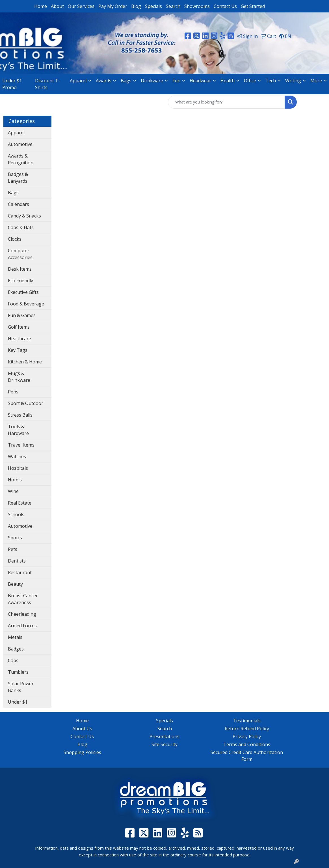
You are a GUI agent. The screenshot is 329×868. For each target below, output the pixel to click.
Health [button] (228, 81)
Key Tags (18, 350)
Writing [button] (293, 81)
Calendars (19, 204)
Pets (13, 549)
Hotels (15, 480)
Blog (136, 6)
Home (41, 6)
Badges (16, 649)
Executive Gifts (23, 292)
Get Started (253, 6)
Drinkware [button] (152, 81)
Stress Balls (20, 415)
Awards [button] (104, 81)
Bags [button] (126, 81)
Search (173, 6)
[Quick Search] (226, 102)
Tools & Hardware (18, 430)
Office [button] (250, 81)
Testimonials (247, 721)
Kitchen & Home (25, 362)
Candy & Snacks (24, 216)
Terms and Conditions (247, 744)
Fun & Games (22, 315)
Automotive (20, 144)
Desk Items (20, 269)
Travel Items (21, 445)
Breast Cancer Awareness (23, 599)
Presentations (164, 736)
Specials (153, 6)
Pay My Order (113, 6)
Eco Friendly (20, 281)
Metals (15, 637)
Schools (16, 514)
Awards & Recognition (21, 159)
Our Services (81, 6)
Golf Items (19, 327)
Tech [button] (271, 81)
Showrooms (197, 6)
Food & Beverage (26, 304)
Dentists (17, 561)
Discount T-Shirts (47, 84)
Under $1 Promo (12, 84)
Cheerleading (22, 614)
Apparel (16, 133)
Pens (13, 392)
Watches (17, 456)
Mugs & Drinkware (19, 377)
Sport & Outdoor (26, 403)
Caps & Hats (21, 227)
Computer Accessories (20, 254)
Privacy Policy (247, 736)
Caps (13, 660)
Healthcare (20, 339)
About (57, 6)
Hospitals (18, 468)
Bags (13, 193)
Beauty (15, 584)
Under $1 (18, 702)
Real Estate (20, 503)
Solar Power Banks (21, 687)
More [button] (316, 81)
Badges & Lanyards (18, 178)
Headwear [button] (200, 81)
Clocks (15, 239)
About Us (82, 729)
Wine (13, 491)
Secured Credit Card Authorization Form (247, 756)
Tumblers (18, 672)
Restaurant (20, 572)
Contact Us (225, 6)
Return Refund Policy (247, 729)
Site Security (164, 744)
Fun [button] (176, 81)
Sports (15, 538)
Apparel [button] (78, 81)
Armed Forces (22, 626)
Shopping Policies (82, 752)
